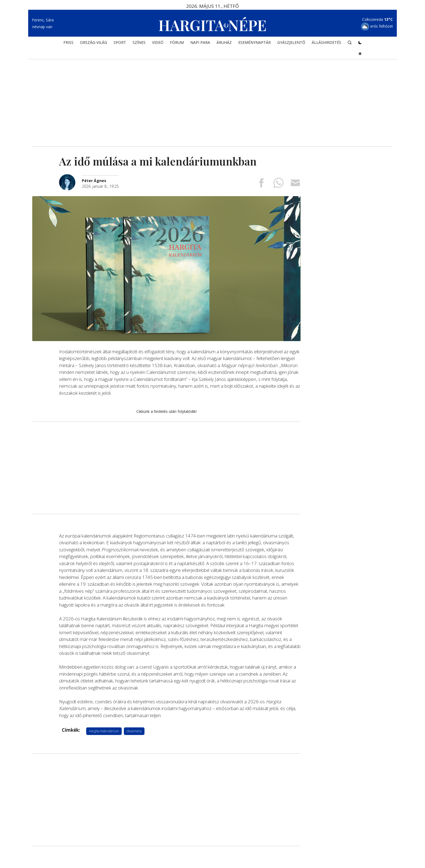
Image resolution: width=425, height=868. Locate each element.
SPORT (120, 42)
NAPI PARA (200, 42)
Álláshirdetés (326, 42)
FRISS (68, 42)
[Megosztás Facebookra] (261, 185)
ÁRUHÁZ (224, 42)
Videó (158, 42)
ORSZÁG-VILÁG (94, 42)
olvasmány (134, 731)
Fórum (177, 42)
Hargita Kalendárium (104, 731)
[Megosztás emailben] (295, 185)
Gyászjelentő (291, 42)
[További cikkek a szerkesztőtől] (70, 177)
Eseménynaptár (255, 42)
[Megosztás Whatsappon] (278, 185)
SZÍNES (139, 42)
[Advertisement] (212, 100)
